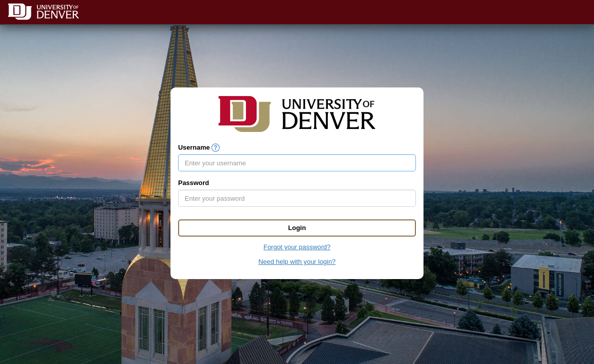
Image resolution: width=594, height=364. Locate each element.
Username (194, 147)
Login (297, 228)
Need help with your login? (297, 262)
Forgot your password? (297, 247)
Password (194, 183)
